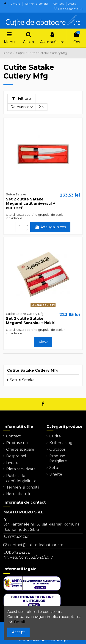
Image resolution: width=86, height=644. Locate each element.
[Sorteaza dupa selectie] (22, 107)
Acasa (72, 4)
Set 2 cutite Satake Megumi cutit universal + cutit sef (31, 204)
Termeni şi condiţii (37, 4)
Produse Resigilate (58, 459)
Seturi (55, 468)
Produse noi (17, 443)
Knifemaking (61, 443)
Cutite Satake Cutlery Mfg (33, 370)
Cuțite (55, 436)
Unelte (56, 474)
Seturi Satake (22, 380)
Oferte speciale (20, 449)
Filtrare (22, 99)
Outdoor (57, 449)
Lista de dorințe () (68, 9)
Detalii (20, 622)
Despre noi (16, 456)
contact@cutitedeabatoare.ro (36, 545)
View (43, 342)
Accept (18, 632)
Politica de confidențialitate (21, 478)
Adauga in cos (50, 227)
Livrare (16, 4)
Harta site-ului (19, 494)
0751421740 (19, 537)
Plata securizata (21, 469)
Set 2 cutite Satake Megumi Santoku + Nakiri (31, 321)
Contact (59, 4)
